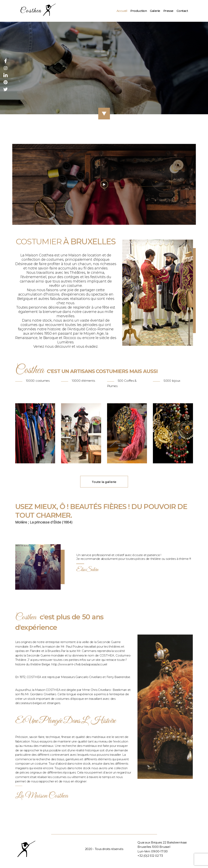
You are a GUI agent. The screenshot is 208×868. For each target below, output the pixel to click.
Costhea (31, 11)
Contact (182, 11)
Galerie (155, 11)
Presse (168, 11)
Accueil (122, 11)
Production (139, 11)
